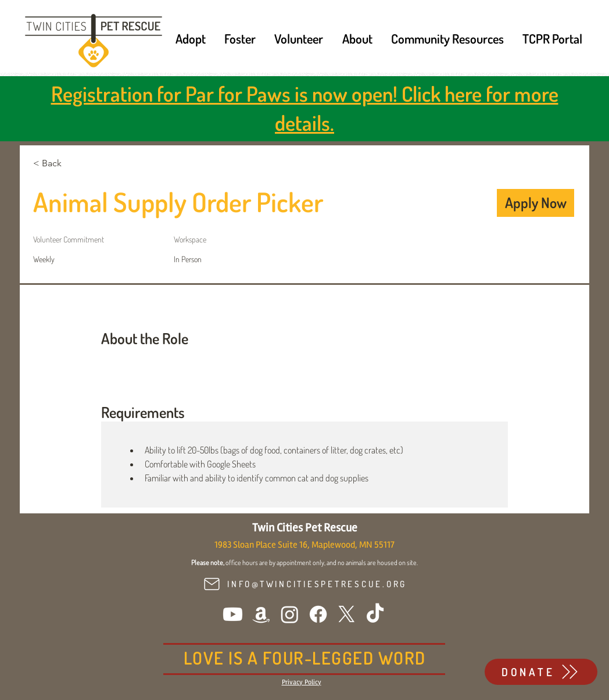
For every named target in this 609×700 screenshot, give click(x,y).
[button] (191, 39)
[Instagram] (290, 614)
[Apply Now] (535, 203)
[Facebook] (318, 614)
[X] (347, 614)
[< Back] (74, 164)
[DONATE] (541, 672)
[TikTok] (375, 614)
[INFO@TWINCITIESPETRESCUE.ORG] (304, 584)
